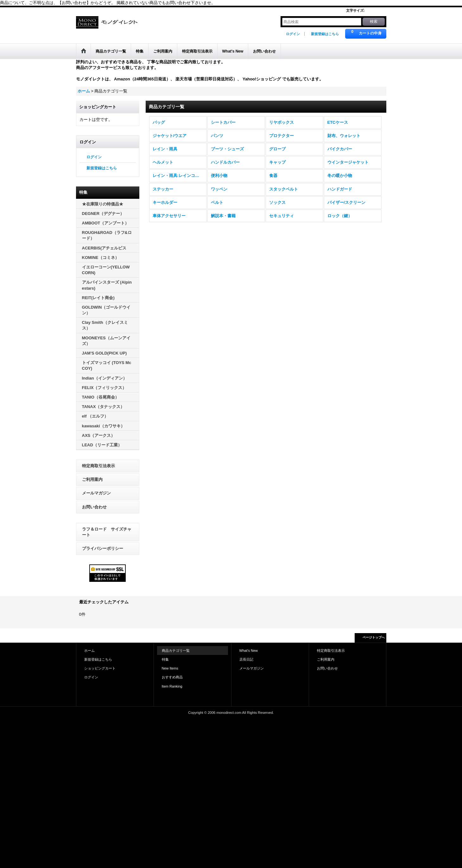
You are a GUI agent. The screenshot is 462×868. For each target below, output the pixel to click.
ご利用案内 (92, 479)
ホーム (89, 651)
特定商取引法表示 (98, 466)
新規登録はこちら (325, 34)
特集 (165, 659)
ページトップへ (374, 637)
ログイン (293, 34)
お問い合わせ (94, 507)
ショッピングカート (100, 668)
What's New (249, 651)
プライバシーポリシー (103, 548)
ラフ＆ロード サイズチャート (107, 532)
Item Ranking (172, 686)
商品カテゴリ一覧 (176, 651)
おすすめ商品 (172, 677)
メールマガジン (96, 493)
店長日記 (246, 659)
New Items (170, 668)
